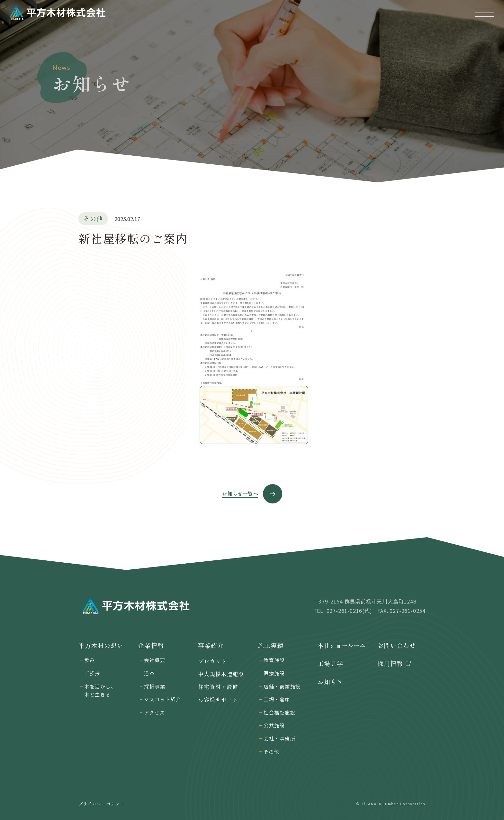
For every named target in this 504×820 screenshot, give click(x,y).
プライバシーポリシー (101, 804)
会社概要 (155, 660)
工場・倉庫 (277, 699)
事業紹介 (211, 645)
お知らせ (330, 682)
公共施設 (274, 725)
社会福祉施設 (279, 712)
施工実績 (271, 645)
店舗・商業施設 (282, 686)
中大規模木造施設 (221, 674)
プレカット (212, 661)
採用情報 (390, 663)
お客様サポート (218, 700)
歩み (90, 660)
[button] (485, 13)
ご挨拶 (92, 673)
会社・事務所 (279, 738)
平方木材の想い (101, 645)
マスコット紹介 (163, 699)
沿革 (149, 673)
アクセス (154, 712)
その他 (272, 752)
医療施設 (274, 673)
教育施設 (274, 660)
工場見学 (330, 663)
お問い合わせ (397, 645)
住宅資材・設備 (218, 687)
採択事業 (155, 686)
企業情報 (151, 645)
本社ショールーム (342, 645)
